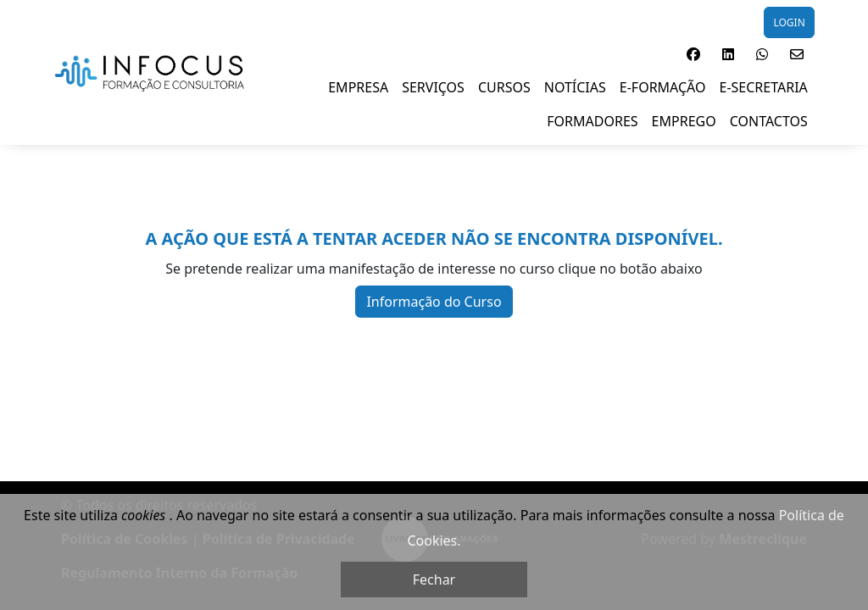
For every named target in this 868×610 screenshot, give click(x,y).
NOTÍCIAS (575, 87)
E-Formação (663, 87)
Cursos (504, 87)
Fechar (434, 579)
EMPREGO (684, 121)
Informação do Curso (434, 302)
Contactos (769, 121)
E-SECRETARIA (764, 87)
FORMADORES (592, 121)
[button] (693, 54)
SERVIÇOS (433, 87)
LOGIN (789, 22)
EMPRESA (358, 87)
